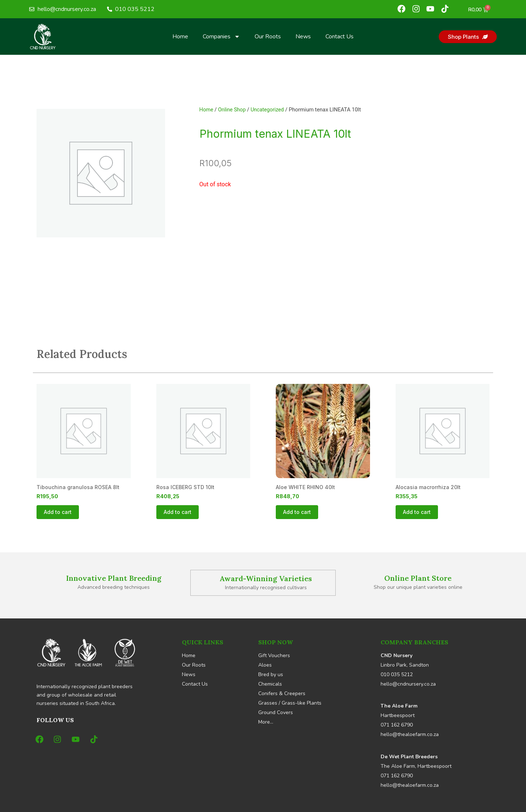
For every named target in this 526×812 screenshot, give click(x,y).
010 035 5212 (397, 674)
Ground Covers (276, 712)
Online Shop (233, 110)
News (303, 37)
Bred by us (271, 674)
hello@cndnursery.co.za (408, 684)
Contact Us (340, 37)
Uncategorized (269, 110)
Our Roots (268, 37)
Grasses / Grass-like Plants (290, 703)
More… (266, 722)
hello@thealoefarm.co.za (410, 734)
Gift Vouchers (274, 655)
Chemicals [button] (270, 684)
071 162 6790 (397, 725)
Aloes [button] (265, 665)
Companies (221, 37)
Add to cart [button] (58, 512)
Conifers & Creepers (282, 693)
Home (180, 37)
